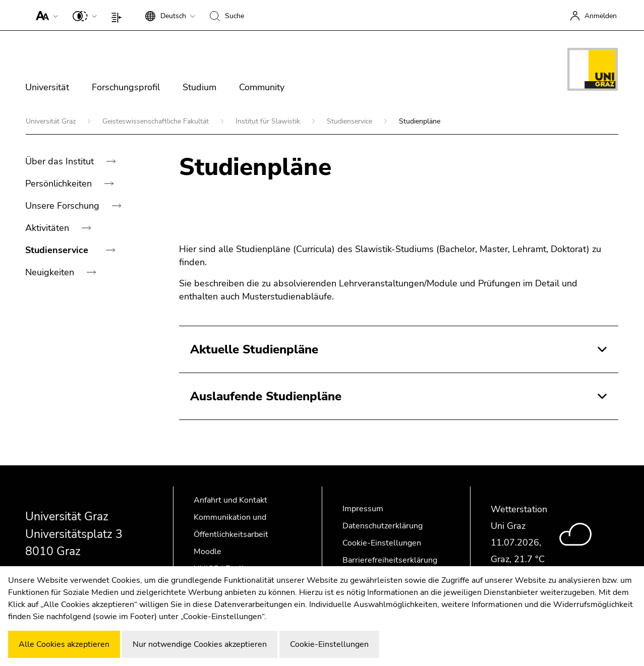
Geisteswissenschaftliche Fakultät (157, 121)
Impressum (363, 509)
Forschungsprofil (126, 87)
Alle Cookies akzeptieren (64, 644)
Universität (47, 87)
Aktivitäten (48, 228)
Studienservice (350, 121)
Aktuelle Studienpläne (254, 349)
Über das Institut (61, 161)
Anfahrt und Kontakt (230, 500)
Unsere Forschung (64, 206)
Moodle (208, 552)
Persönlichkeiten (60, 184)
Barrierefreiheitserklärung (390, 560)
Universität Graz (52, 121)
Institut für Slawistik (269, 121)
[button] (45, 15)
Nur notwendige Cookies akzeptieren (200, 644)
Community (262, 87)
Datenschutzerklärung (383, 526)
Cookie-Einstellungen (382, 543)
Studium (199, 87)
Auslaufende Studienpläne (266, 396)
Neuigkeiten (51, 272)
